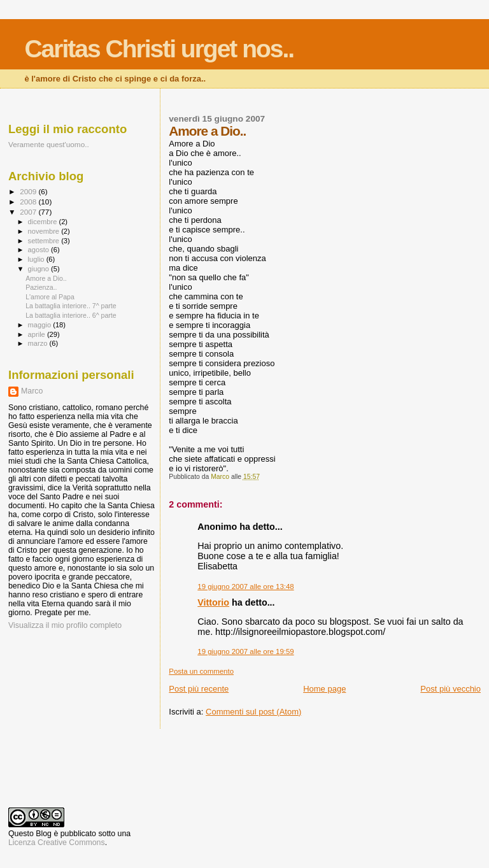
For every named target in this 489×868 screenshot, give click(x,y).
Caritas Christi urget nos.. (159, 49)
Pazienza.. (41, 287)
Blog (44, 834)
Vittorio (213, 602)
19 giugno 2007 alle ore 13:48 (245, 587)
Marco (32, 391)
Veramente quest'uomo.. (49, 144)
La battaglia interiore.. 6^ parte (71, 315)
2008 (29, 202)
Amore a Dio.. (46, 278)
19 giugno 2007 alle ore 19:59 (245, 651)
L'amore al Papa (50, 297)
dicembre (44, 222)
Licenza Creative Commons (57, 843)
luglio (37, 259)
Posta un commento (201, 671)
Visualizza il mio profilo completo (65, 625)
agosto (40, 250)
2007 (29, 212)
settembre (45, 241)
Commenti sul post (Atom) (253, 712)
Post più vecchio (450, 689)
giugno (40, 269)
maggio (41, 325)
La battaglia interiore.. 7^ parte (71, 306)
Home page (324, 689)
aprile (38, 334)
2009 (29, 191)
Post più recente (199, 689)
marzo (39, 343)
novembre (45, 231)
